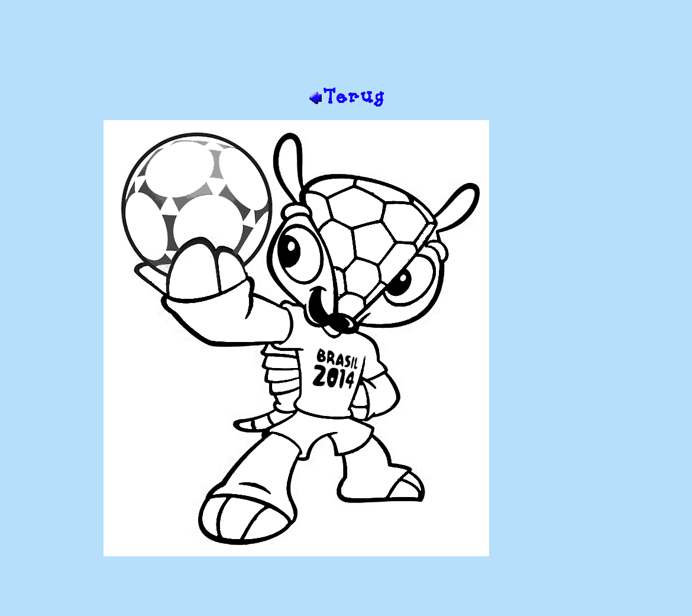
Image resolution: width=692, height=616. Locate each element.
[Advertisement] (346, 48)
